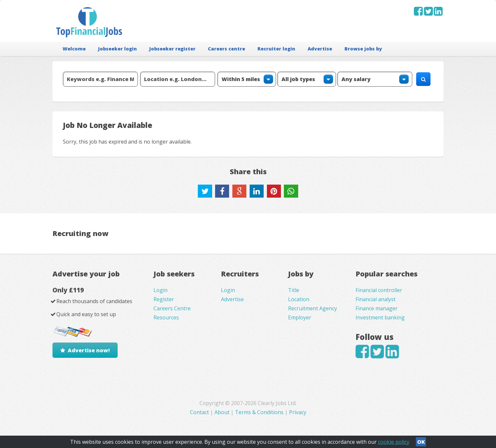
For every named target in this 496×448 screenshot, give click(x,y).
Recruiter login (276, 49)
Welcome (74, 49)
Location (299, 299)
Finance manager (377, 308)
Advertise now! (89, 350)
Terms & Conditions (259, 412)
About (222, 412)
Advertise (320, 49)
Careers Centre (172, 308)
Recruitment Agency (313, 308)
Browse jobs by (363, 49)
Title (294, 290)
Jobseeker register (172, 49)
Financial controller (379, 290)
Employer (300, 317)
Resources (166, 317)
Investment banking (380, 317)
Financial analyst (376, 299)
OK (421, 442)
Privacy (298, 412)
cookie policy (394, 442)
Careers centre (226, 49)
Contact (200, 412)
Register (164, 299)
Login (160, 290)
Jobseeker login (117, 49)
